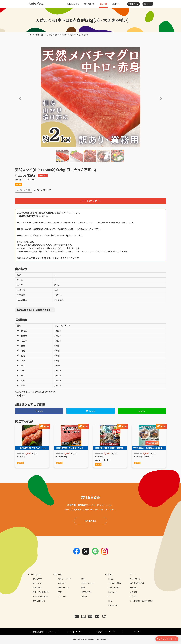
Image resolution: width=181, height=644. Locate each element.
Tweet (91, 411)
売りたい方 (37, 583)
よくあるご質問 (115, 583)
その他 (84, 596)
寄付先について (39, 601)
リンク (133, 574)
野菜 (60, 592)
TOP (29, 35)
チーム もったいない (75, 632)
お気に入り (24, 190)
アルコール (62, 596)
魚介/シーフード (64, 579)
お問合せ (116, 4)
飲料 (83, 579)
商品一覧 (103, 4)
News (111, 579)
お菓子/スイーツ (88, 583)
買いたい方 (37, 579)
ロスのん (138, 632)
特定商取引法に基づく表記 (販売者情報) (34, 310)
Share (39, 411)
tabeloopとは (73, 4)
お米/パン (62, 583)
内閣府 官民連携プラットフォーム (43, 632)
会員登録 (133, 592)
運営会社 (108, 574)
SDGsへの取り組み (40, 596)
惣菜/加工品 (86, 592)
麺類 (83, 588)
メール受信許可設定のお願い (141, 601)
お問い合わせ (114, 588)
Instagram (113, 605)
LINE (110, 601)
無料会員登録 (89, 4)
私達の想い (37, 588)
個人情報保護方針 (137, 583)
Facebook (112, 592)
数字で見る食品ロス (41, 592)
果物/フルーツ (64, 588)
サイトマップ (135, 579)
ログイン (133, 596)
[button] (17, 98)
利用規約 (133, 588)
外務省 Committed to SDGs (106, 632)
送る (142, 411)
